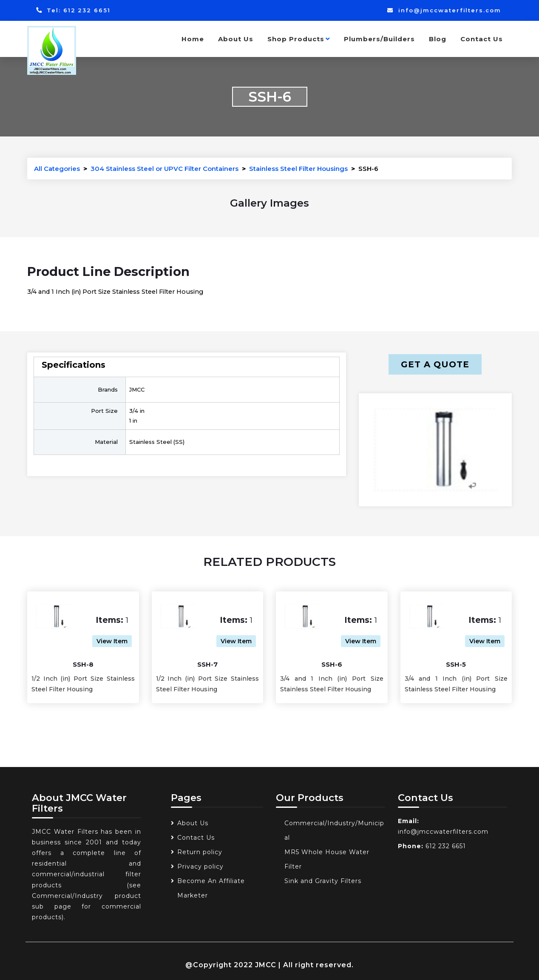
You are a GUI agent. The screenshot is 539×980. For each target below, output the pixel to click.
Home (193, 39)
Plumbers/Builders (379, 39)
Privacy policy (200, 866)
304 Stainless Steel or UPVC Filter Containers (165, 169)
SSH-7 (207, 664)
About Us (236, 39)
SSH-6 (332, 664)
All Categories (57, 169)
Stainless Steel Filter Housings (298, 169)
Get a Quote (435, 364)
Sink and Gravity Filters (323, 881)
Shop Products (299, 39)
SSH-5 (456, 664)
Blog (438, 39)
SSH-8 (83, 664)
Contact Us (482, 39)
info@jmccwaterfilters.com (444, 10)
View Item (112, 641)
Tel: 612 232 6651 (73, 10)
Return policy (200, 852)
